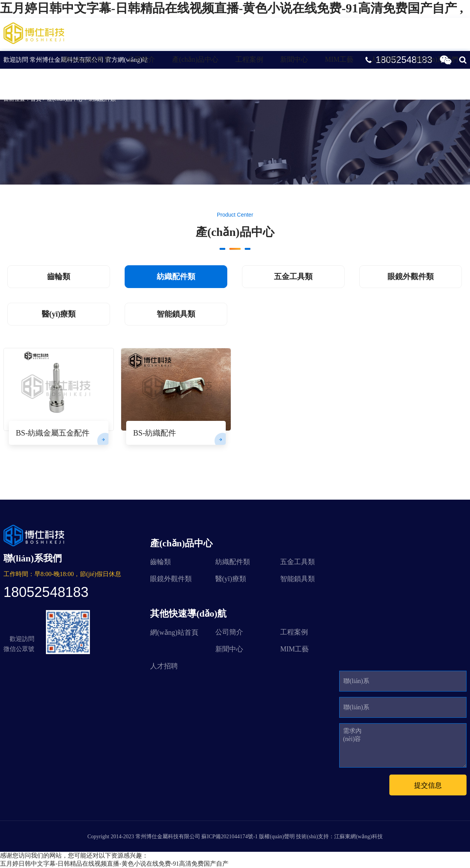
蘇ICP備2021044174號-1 (229, 837)
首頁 (36, 99)
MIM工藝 (339, 59)
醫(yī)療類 (59, 314)
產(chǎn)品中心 (195, 59)
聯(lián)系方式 (356, 711)
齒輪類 (59, 276)
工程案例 (249, 59)
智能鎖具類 (176, 314)
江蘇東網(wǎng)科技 (358, 837)
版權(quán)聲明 (277, 837)
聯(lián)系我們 (437, 59)
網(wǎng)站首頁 (86, 59)
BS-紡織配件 (155, 433)
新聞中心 (294, 59)
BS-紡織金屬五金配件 (53, 433)
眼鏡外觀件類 (411, 276)
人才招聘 (384, 59)
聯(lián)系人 (356, 684)
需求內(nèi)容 (352, 735)
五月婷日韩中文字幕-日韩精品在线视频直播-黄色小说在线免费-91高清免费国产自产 (114, 864)
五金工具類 (293, 276)
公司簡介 (141, 59)
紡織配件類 (32, 79)
